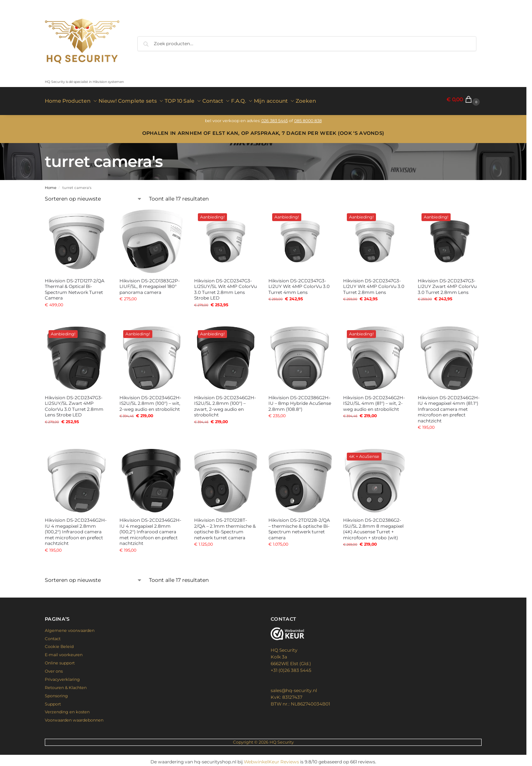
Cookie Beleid (59, 643)
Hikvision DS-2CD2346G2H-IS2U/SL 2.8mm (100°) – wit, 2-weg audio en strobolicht (150, 400)
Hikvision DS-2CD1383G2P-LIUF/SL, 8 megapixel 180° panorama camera (150, 283)
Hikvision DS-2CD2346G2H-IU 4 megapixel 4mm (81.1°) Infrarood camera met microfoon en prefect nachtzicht (449, 406)
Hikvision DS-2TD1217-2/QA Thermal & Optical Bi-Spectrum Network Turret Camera (75, 286)
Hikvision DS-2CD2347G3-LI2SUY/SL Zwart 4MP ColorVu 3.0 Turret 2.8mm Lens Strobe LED (74, 403)
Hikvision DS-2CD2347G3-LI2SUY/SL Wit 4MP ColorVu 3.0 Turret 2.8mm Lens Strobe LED (225, 286)
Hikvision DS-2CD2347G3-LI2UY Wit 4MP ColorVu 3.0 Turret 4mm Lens (299, 283)
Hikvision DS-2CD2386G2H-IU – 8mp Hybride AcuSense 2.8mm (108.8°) (300, 400)
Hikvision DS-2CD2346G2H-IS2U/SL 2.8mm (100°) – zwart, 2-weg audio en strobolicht (225, 403)
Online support (60, 660)
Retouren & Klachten (66, 684)
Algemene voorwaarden (70, 627)
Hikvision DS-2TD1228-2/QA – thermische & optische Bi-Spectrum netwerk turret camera (299, 526)
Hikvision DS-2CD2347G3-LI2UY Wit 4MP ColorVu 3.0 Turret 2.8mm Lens (374, 283)
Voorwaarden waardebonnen (74, 717)
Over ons (54, 668)
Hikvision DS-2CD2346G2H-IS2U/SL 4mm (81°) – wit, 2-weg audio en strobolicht (374, 400)
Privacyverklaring (62, 676)
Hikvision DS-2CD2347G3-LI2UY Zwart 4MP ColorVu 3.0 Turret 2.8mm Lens (447, 283)
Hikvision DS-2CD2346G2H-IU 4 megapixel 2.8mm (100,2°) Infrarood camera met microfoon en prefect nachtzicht (76, 529)
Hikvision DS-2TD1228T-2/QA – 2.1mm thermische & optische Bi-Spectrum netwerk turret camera (225, 526)
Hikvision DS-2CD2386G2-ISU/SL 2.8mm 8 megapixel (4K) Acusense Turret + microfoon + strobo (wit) (373, 526)
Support (53, 701)
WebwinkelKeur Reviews (271, 759)
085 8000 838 (308, 117)
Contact (53, 635)
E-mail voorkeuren (64, 652)
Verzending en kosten (67, 709)
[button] (464, 100)
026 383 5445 (275, 117)
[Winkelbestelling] (94, 196)
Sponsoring (56, 692)
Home (51, 184)
